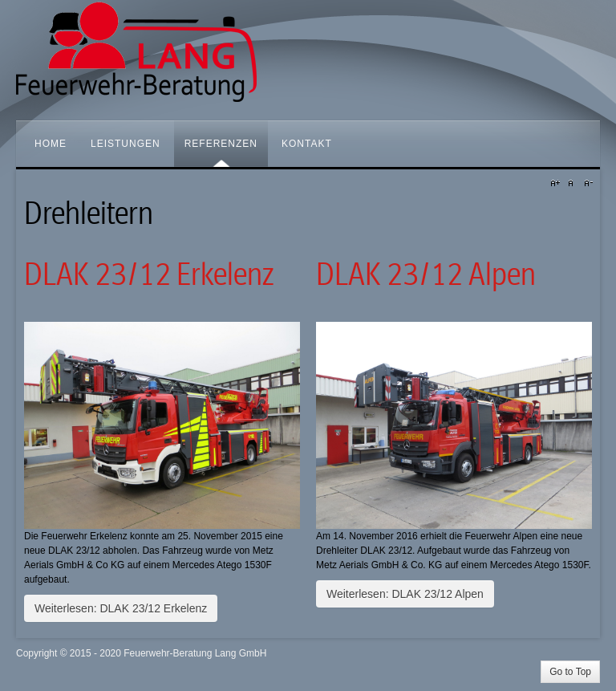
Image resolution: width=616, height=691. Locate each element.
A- (586, 184)
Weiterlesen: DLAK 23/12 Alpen (405, 594)
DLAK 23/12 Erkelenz (149, 275)
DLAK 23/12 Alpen (426, 275)
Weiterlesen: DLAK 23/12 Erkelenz (121, 608)
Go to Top (570, 672)
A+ (557, 184)
